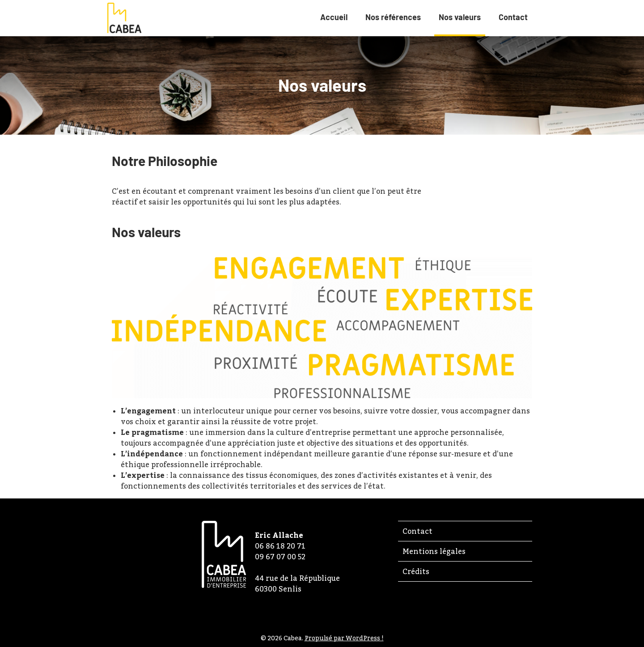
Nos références (393, 17)
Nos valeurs (460, 23)
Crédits (416, 571)
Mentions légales (434, 551)
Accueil (334, 17)
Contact (513, 17)
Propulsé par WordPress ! (344, 638)
